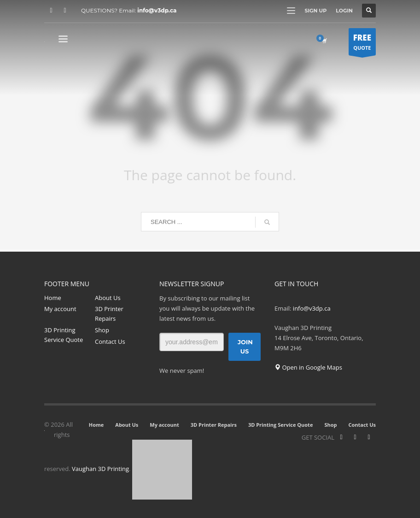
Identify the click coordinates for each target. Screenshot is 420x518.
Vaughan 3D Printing (100, 469)
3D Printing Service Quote (64, 335)
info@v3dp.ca (157, 10)
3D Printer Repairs (109, 314)
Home (53, 298)
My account (60, 309)
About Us (108, 298)
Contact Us (110, 341)
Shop (102, 330)
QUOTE (362, 44)
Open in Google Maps (308, 367)
